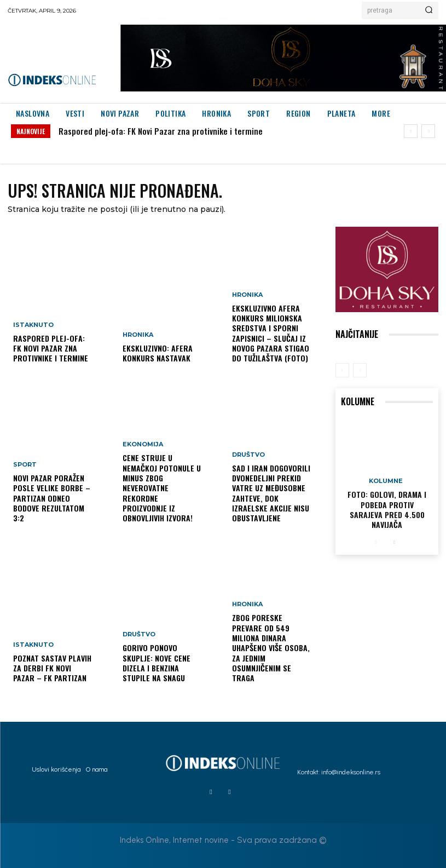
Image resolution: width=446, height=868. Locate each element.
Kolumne (386, 482)
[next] (428, 131)
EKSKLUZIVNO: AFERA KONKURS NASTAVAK (158, 353)
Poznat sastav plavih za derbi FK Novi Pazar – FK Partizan (52, 668)
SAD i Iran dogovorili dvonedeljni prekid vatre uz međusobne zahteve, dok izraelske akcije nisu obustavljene (271, 493)
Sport (25, 465)
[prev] (411, 131)
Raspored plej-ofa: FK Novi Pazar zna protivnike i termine (161, 131)
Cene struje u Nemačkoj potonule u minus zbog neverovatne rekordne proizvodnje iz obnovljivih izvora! (162, 488)
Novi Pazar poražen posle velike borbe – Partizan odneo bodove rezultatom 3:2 (52, 498)
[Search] (429, 10)
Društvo (139, 635)
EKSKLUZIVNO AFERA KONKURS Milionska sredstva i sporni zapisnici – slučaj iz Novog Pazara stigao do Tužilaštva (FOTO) (271, 334)
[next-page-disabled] (360, 370)
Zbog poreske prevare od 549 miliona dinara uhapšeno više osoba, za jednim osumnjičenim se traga (271, 648)
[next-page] (394, 542)
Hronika (138, 335)
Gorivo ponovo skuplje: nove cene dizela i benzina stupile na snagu (157, 663)
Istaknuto (33, 325)
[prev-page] (342, 370)
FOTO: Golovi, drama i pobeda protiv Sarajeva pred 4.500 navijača (387, 510)
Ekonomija (143, 445)
